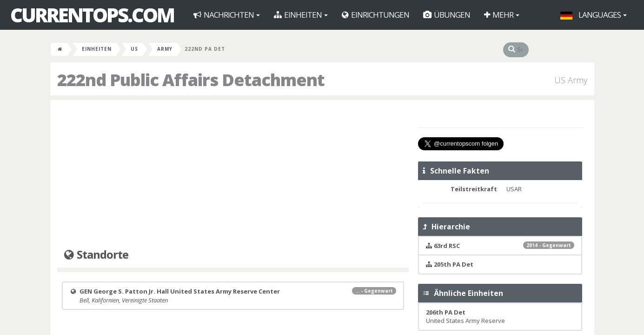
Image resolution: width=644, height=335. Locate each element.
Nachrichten (227, 15)
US (134, 49)
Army (165, 49)
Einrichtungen (375, 15)
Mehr (502, 15)
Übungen (447, 15)
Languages (594, 15)
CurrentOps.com (92, 15)
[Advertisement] (233, 174)
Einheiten (301, 15)
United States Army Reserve (465, 317)
